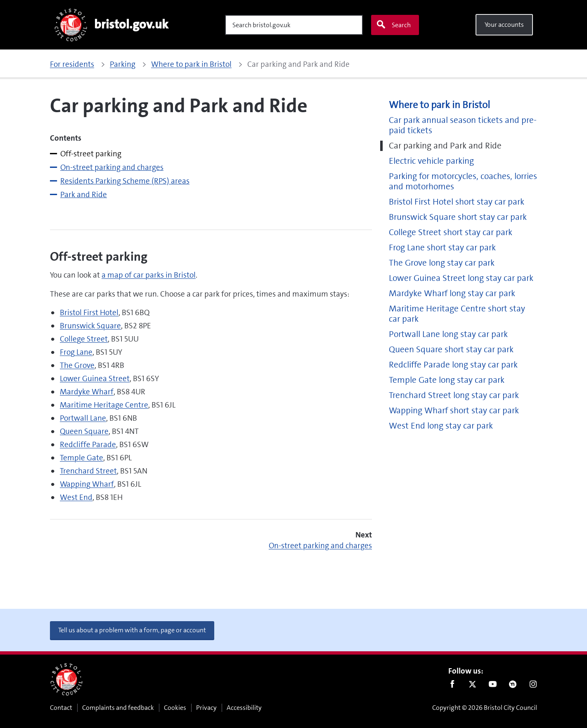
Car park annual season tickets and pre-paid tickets (463, 125)
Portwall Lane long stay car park (448, 334)
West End (76, 497)
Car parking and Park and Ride (445, 146)
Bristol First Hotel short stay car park (457, 202)
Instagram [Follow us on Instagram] (533, 686)
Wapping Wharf (87, 484)
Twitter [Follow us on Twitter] (472, 686)
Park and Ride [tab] (84, 194)
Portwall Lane (83, 418)
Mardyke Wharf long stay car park (452, 293)
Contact (61, 708)
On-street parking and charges (320, 545)
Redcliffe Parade (88, 444)
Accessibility (244, 708)
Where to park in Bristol (439, 105)
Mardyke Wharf (87, 392)
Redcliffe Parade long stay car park (453, 365)
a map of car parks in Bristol (149, 275)
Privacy (206, 708)
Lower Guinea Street (95, 378)
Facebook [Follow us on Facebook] (452, 686)
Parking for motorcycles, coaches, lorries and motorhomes (463, 181)
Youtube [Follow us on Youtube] (493, 686)
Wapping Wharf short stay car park (454, 411)
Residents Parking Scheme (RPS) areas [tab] (125, 181)
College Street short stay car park (451, 232)
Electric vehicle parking (431, 161)
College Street (84, 339)
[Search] (294, 25)
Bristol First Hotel (89, 312)
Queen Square (84, 431)
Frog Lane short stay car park (442, 248)
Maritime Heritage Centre (104, 405)
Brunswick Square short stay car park (458, 217)
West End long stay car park (441, 426)
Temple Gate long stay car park (447, 380)
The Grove (77, 365)
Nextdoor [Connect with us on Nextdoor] (513, 686)
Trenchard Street (88, 471)
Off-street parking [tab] (91, 154)
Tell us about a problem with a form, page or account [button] (132, 630)
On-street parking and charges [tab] (112, 167)
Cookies (175, 708)
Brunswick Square (90, 326)
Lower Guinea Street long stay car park (461, 278)
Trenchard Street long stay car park (454, 395)
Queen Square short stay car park (451, 350)
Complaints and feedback (118, 708)
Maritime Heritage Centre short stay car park (457, 314)
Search (393, 25)
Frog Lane (76, 352)
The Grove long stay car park (442, 263)
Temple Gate (82, 458)
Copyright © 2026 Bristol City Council (485, 708)
